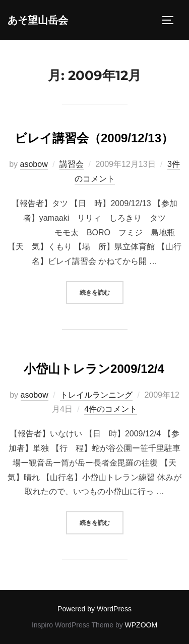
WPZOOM (141, 625)
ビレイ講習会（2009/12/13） (94, 138)
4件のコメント (111, 409)
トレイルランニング (96, 395)
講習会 (72, 164)
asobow (34, 164)
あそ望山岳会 (38, 20)
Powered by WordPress (94, 609)
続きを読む (102, 291)
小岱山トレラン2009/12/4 (94, 369)
